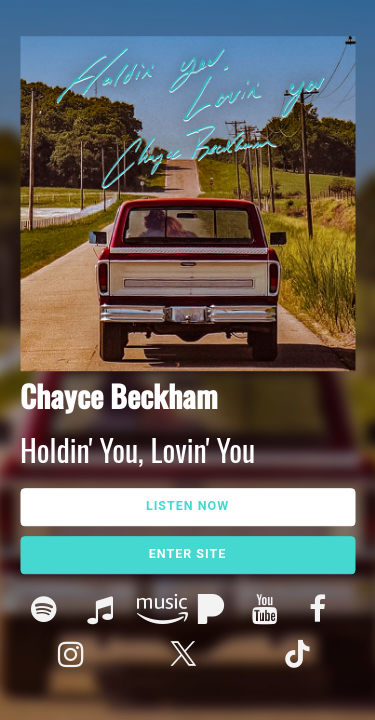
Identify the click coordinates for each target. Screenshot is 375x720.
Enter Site (188, 553)
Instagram (75, 656)
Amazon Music (159, 611)
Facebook (326, 611)
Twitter (187, 656)
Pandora (213, 611)
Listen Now (187, 505)
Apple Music (104, 611)
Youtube (269, 611)
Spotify (48, 611)
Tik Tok (299, 656)
